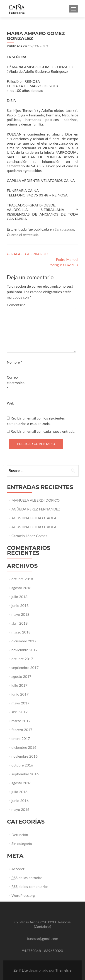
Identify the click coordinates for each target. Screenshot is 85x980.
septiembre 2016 (25, 774)
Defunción (20, 835)
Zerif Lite (21, 970)
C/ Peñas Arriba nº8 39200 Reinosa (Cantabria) (42, 924)
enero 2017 (21, 738)
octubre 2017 (22, 659)
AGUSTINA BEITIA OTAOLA (34, 518)
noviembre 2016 (24, 756)
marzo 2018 (21, 632)
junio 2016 (20, 800)
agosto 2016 (21, 783)
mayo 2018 (20, 614)
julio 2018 (19, 597)
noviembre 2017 (24, 650)
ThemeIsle (63, 970)
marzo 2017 (21, 721)
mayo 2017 (20, 703)
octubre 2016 (22, 765)
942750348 (32, 951)
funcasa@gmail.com (43, 939)
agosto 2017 (21, 676)
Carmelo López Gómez (29, 536)
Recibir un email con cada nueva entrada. (43, 431)
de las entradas (27, 878)
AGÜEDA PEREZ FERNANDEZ (36, 509)
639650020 (54, 951)
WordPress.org (23, 895)
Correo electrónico (16, 383)
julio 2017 (19, 685)
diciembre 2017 (24, 641)
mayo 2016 (20, 809)
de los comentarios (30, 887)
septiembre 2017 (25, 667)
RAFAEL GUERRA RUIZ (28, 254)
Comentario (16, 305)
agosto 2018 (21, 588)
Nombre (15, 362)
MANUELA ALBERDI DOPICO (35, 500)
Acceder (18, 869)
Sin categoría (64, 229)
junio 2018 (20, 605)
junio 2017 (20, 694)
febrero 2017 (22, 730)
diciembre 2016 (24, 747)
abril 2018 (19, 623)
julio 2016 (19, 792)
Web (11, 403)
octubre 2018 (22, 579)
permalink (30, 235)
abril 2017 (19, 712)
